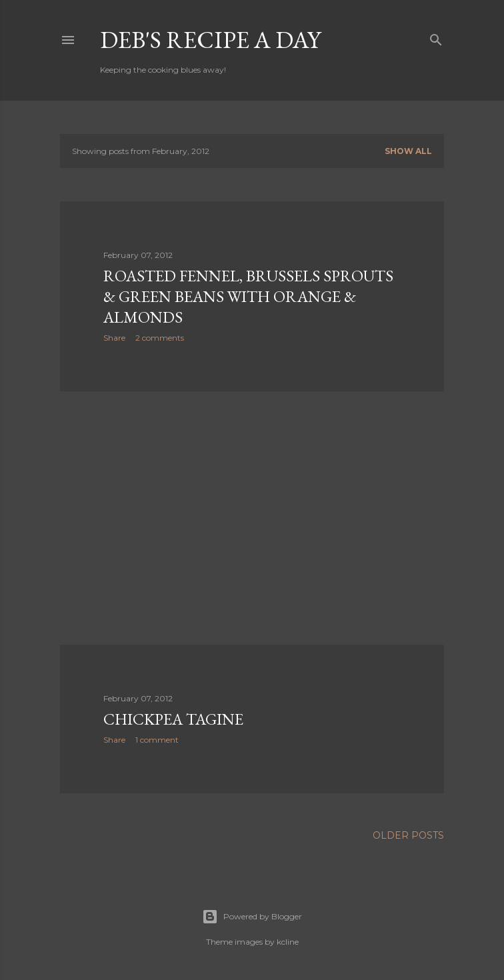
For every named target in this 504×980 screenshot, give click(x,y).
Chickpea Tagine (173, 719)
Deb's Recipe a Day (210, 40)
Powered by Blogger (252, 917)
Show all (408, 151)
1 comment (157, 740)
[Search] (436, 37)
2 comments (160, 338)
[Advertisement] (252, 518)
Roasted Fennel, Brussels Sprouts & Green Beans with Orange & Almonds (248, 296)
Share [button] (114, 338)
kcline (288, 942)
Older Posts (408, 835)
